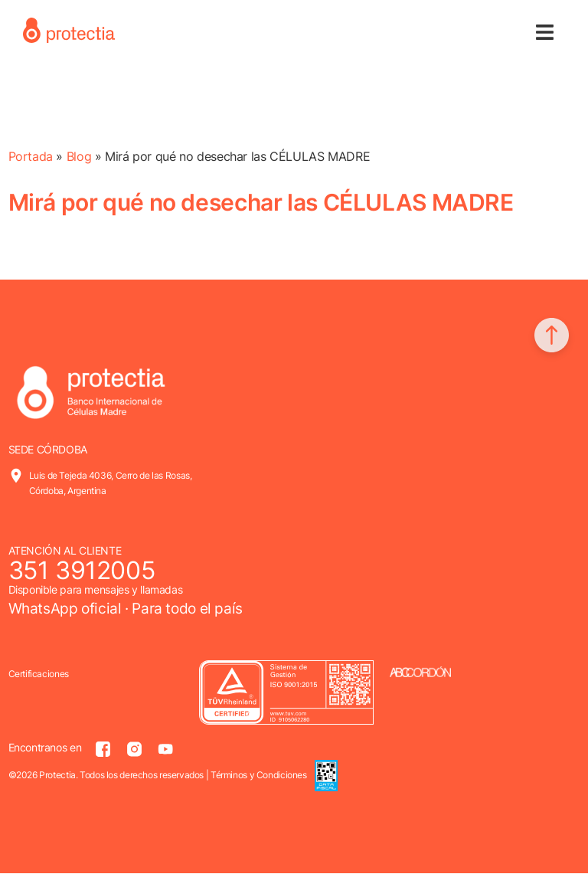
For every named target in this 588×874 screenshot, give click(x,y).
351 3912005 (82, 570)
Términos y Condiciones (259, 775)
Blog (79, 156)
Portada (31, 156)
